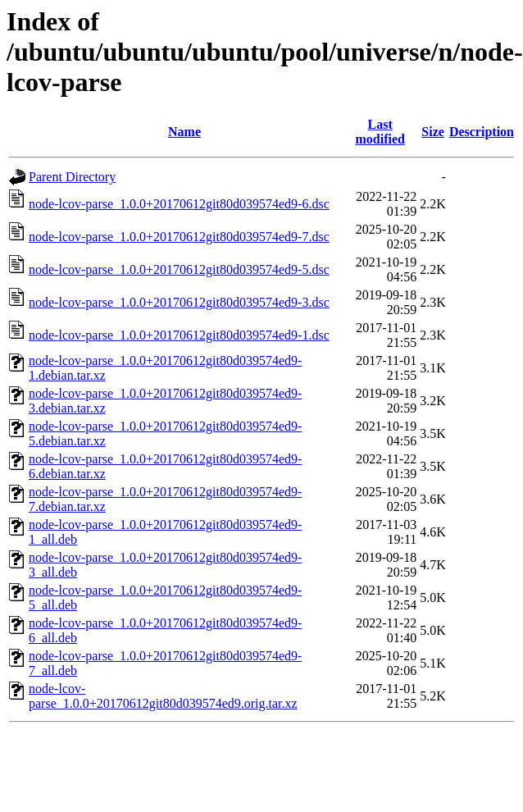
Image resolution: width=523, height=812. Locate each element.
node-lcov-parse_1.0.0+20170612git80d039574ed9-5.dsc (179, 269)
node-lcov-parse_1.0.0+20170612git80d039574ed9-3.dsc (179, 302)
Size (433, 132)
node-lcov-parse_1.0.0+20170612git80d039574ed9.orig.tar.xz (163, 696)
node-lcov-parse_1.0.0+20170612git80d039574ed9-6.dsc (179, 204)
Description (482, 132)
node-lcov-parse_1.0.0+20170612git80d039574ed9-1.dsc (179, 335)
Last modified (380, 132)
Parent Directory (72, 177)
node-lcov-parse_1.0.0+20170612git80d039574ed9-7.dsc (179, 237)
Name (184, 132)
